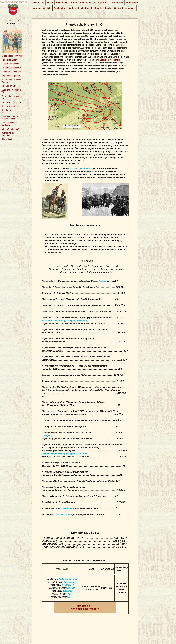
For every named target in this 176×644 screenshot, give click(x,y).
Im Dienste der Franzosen (8, 134)
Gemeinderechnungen (125, 8)
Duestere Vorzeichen (11, 64)
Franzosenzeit (101, 3)
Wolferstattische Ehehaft (81, 8)
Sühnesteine (132, 3)
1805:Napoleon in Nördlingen (9, 124)
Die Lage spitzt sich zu (11, 68)
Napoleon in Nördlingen (109, 60)
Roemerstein (62, 3)
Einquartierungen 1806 (12, 129)
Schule (98, 8)
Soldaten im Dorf (9, 86)
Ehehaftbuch (86, 3)
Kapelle (108, 8)
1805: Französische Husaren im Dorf (10, 118)
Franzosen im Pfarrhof (11, 102)
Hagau (74, 3)
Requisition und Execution (8, 111)
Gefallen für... (60, 8)
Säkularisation (8, 139)
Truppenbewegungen (11, 76)
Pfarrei (50, 3)
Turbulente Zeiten (9, 60)
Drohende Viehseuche (11, 72)
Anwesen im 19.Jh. (42, 8)
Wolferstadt (39, 3)
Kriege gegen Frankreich (12, 56)
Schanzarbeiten (8, 106)
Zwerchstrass (117, 3)
